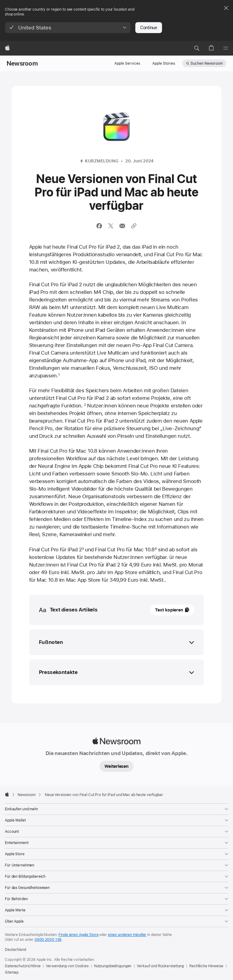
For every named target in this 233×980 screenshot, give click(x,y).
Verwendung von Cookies (67, 966)
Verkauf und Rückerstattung (160, 966)
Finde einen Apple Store (78, 935)
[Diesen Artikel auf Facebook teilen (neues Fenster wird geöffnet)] (99, 226)
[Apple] (7, 48)
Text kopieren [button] (169, 610)
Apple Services (127, 63)
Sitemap (12, 972)
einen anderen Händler (127, 935)
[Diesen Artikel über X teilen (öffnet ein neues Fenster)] (111, 226)
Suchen (207, 63)
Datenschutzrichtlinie (23, 966)
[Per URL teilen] (134, 226)
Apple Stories (164, 63)
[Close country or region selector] (226, 8)
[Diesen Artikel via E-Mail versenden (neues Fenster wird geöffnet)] (122, 226)
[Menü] (226, 48)
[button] (68, 28)
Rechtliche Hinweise (206, 966)
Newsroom (22, 63)
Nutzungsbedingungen (113, 966)
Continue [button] (149, 28)
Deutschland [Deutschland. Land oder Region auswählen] (15, 950)
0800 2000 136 (48, 940)
